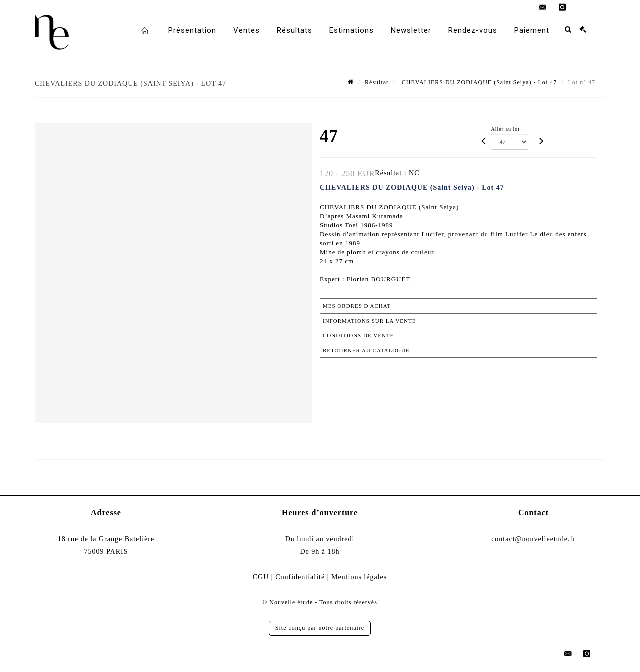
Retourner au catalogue (366, 350)
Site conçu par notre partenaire (320, 628)
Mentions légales (359, 577)
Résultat (377, 82)
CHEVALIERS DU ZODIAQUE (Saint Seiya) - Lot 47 (478, 82)
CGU (261, 577)
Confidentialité (300, 577)
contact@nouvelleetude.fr (534, 539)
